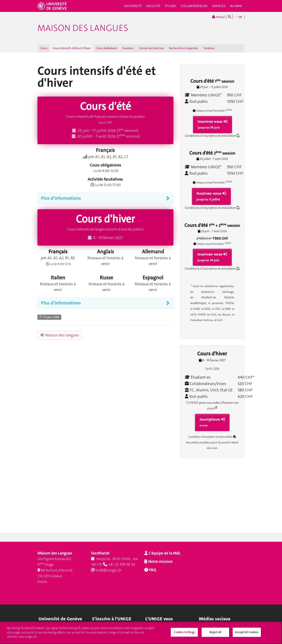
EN (240, 17)
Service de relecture (151, 48)
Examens (128, 48)
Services (219, 6)
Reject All (215, 635)
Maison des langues (83, 28)
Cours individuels (107, 48)
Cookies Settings (184, 635)
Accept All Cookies (247, 635)
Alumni (236, 6)
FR (235, 17)
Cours (44, 48)
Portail (219, 17)
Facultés (153, 6)
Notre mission (160, 562)
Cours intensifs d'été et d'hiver (72, 48)
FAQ (152, 570)
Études (171, 6)
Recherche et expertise (184, 48)
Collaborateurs (194, 6)
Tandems (209, 48)
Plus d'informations (61, 198)
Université (133, 6)
